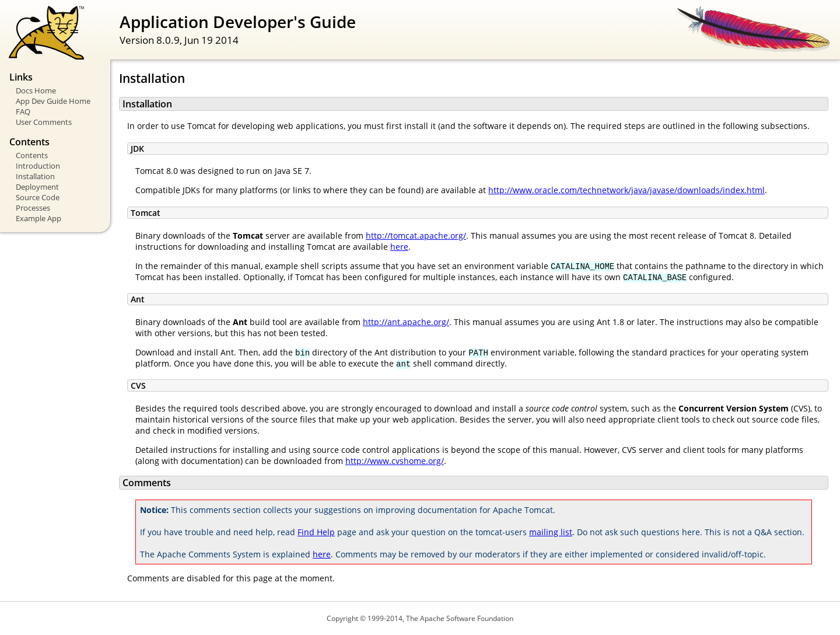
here (399, 247)
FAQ (23, 111)
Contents (32, 155)
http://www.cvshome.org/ (395, 461)
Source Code (38, 197)
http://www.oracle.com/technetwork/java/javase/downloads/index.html (626, 190)
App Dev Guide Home (53, 101)
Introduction (38, 166)
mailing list (551, 532)
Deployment (37, 187)
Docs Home (36, 90)
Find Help (316, 532)
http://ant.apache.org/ (406, 322)
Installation (35, 176)
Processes (33, 208)
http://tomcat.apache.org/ (416, 235)
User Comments (44, 122)
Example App (38, 218)
